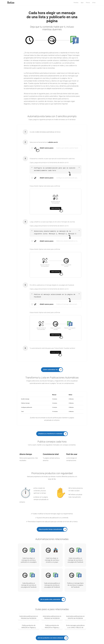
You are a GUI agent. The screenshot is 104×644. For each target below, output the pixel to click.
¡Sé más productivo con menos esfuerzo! (50, 638)
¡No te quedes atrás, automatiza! (50, 599)
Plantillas (76, 3)
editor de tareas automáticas (45, 132)
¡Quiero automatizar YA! (50, 370)
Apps (82, 3)
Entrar (94, 3)
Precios (88, 3)
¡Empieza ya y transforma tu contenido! (50, 434)
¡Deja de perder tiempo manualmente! (50, 529)
